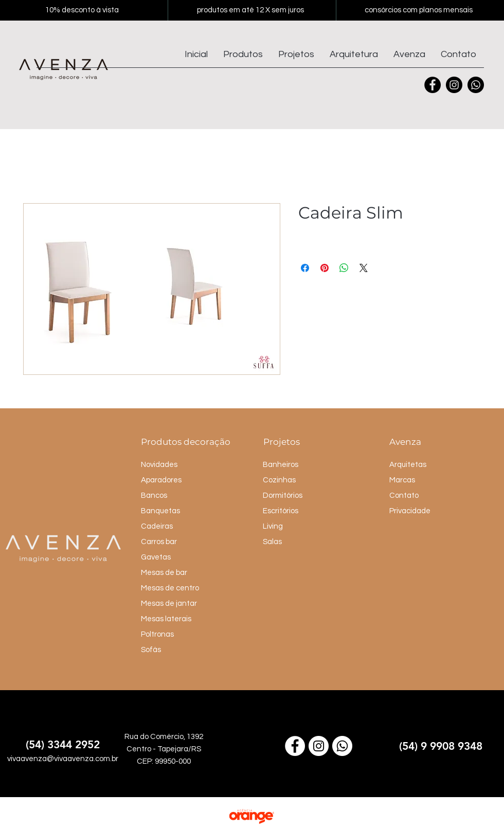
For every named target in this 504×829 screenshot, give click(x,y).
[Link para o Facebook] (295, 746)
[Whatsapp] (476, 85)
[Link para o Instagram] (319, 746)
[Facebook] (433, 85)
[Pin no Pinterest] (325, 268)
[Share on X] (364, 268)
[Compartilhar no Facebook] (305, 268)
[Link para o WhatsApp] (342, 746)
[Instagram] (454, 85)
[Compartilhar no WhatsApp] (344, 268)
